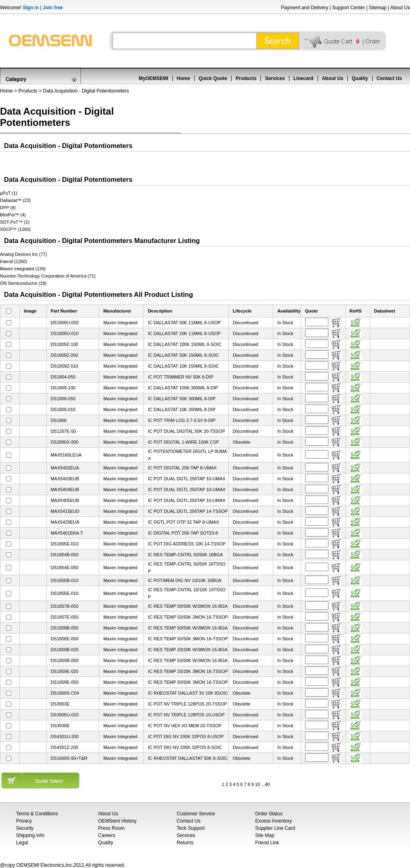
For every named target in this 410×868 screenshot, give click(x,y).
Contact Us (389, 78)
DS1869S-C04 (65, 693)
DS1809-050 (63, 399)
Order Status (269, 814)
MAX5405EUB (65, 500)
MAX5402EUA (65, 468)
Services (275, 78)
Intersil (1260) (13, 261)
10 (257, 784)
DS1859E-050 (65, 682)
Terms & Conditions (37, 814)
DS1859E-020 (65, 671)
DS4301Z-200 (65, 747)
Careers (107, 835)
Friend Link (267, 843)
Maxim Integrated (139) (23, 269)
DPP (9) (8, 208)
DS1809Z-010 (65, 366)
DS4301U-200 (65, 736)
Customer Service (196, 814)
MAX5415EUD (65, 511)
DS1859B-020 (65, 650)
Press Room (111, 828)
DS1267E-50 (63, 431)
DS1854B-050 (65, 555)
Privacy (24, 821)
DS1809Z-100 (65, 344)
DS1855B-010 (65, 580)
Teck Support (191, 828)
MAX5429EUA (65, 522)
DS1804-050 (63, 377)
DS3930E (60, 726)
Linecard (303, 78)
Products (246, 78)
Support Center (348, 8)
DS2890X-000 (65, 442)
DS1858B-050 (65, 628)
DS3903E (60, 704)
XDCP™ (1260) (15, 229)
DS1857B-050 (65, 606)
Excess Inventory (274, 821)
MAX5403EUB (65, 479)
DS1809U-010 (65, 333)
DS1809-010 (63, 409)
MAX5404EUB (65, 490)
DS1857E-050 (65, 617)
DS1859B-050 (65, 660)
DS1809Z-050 (65, 355)
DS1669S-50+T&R (69, 758)
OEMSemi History (117, 821)
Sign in (31, 8)
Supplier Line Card (275, 828)
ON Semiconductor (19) (23, 283)
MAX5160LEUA (66, 455)
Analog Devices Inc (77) (24, 254)
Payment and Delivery (304, 8)
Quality (360, 78)
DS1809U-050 (65, 323)
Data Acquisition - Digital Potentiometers (86, 91)
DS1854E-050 (65, 568)
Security (25, 828)
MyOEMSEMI (153, 78)
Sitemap (377, 8)
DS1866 (59, 420)
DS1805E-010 (65, 544)
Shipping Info (30, 835)
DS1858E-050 (65, 639)
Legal (22, 843)
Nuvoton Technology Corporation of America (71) (48, 276)
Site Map (265, 835)
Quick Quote (213, 78)
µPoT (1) (9, 193)
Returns (185, 843)
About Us (400, 8)
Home (183, 78)
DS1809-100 (63, 388)
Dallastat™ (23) (15, 200)
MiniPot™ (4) (13, 215)
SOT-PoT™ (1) (15, 222)
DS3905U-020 (65, 715)
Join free (53, 8)
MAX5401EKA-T (67, 533)
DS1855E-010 (65, 593)
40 (267, 784)
